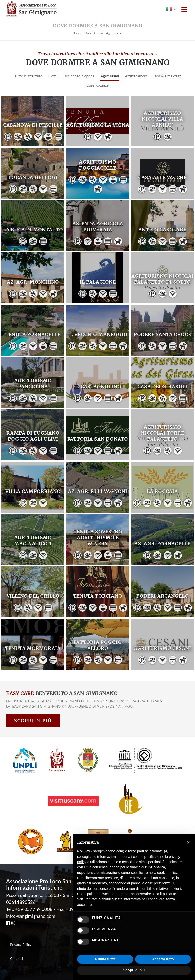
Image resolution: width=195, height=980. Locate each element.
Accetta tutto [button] (163, 959)
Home (78, 33)
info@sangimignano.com (31, 916)
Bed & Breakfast (167, 76)
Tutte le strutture (28, 76)
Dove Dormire (94, 33)
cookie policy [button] (167, 873)
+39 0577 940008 (34, 909)
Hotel (53, 76)
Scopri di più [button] (134, 970)
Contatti (17, 959)
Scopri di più (33, 721)
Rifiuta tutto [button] (105, 959)
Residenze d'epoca (79, 76)
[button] (188, 842)
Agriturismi (110, 76)
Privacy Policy (21, 945)
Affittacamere (136, 76)
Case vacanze (97, 85)
